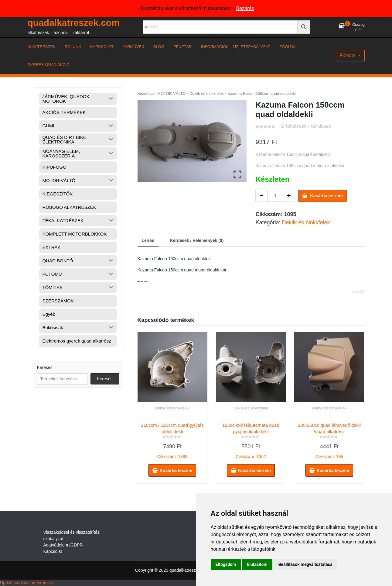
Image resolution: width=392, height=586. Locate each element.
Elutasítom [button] (257, 564)
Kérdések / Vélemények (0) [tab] (197, 240)
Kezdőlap (146, 93)
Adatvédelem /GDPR (63, 545)
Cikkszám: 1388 (172, 439)
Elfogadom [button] (226, 564)
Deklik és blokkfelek (207, 93)
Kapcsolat (53, 551)
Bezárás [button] (245, 8)
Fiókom (348, 55)
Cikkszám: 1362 (251, 439)
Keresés (45, 367)
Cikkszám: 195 (329, 439)
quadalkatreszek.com (74, 23)
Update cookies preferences (26, 583)
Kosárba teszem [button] (176, 471)
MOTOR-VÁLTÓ (171, 93)
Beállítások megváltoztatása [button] (305, 564)
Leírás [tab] (148, 240)
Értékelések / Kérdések (306, 126)
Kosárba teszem (326, 196)
